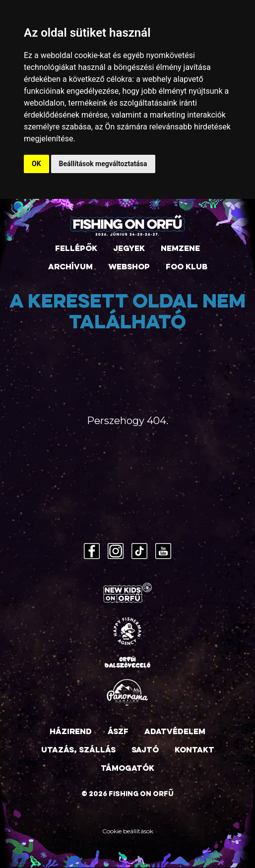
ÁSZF (118, 732)
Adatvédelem (175, 732)
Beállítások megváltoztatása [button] (103, 164)
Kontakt (194, 750)
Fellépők (76, 249)
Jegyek (129, 249)
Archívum (70, 267)
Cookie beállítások (128, 831)
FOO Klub (187, 267)
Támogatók (127, 769)
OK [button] (36, 164)
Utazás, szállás (78, 750)
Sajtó (145, 750)
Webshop (129, 267)
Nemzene (180, 249)
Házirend (71, 732)
